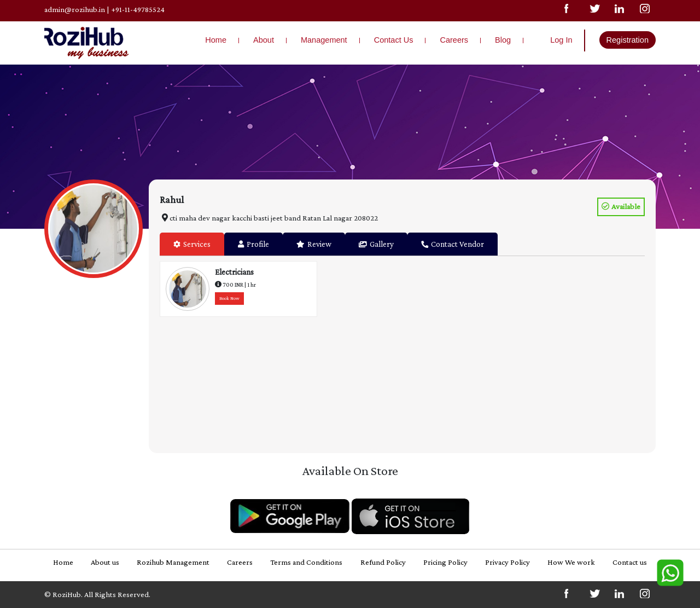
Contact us (630, 562)
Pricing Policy (445, 562)
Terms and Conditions (306, 562)
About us (105, 562)
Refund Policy (383, 562)
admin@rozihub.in (75, 9)
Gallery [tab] (376, 244)
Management (324, 40)
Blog (503, 40)
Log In (561, 40)
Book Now (229, 298)
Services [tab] (192, 244)
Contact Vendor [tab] (453, 244)
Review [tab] (314, 244)
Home (216, 40)
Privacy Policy (507, 562)
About (264, 40)
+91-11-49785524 (138, 9)
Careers (454, 40)
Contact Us (394, 40)
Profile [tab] (253, 244)
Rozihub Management (173, 562)
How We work (571, 562)
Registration (628, 40)
